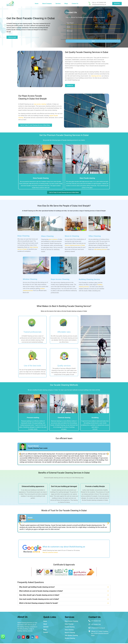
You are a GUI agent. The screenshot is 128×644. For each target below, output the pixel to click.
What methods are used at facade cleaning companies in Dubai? (41, 591)
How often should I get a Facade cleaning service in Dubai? (39, 595)
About (45, 624)
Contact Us (75, 4)
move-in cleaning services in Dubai (75, 245)
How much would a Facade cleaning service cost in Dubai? (39, 599)
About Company (47, 4)
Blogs (66, 4)
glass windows (53, 239)
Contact (46, 632)
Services (58, 4)
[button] (20, 454)
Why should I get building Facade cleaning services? (37, 587)
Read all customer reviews (50, 552)
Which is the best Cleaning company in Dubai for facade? (39, 603)
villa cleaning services (100, 249)
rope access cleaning (40, 104)
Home (37, 4)
